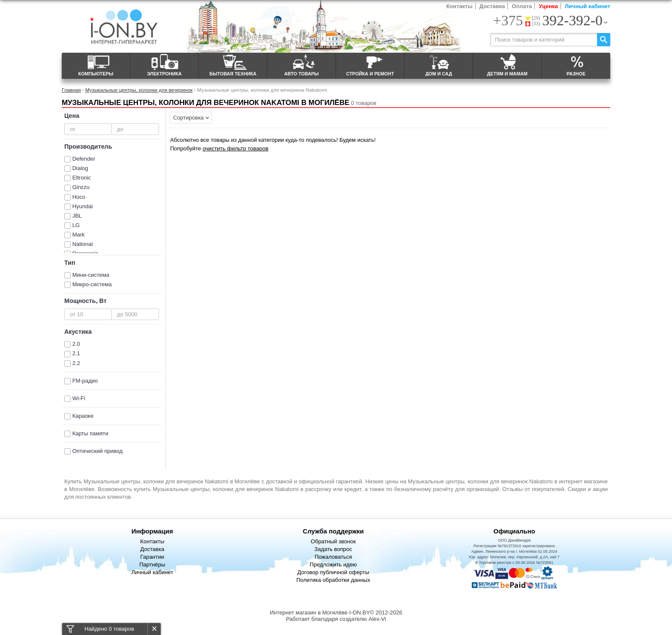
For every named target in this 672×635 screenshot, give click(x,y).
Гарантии (152, 557)
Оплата (522, 6)
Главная (71, 90)
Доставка (492, 6)
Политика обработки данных (333, 580)
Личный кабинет (588, 6)
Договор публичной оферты (333, 572)
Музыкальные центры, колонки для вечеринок (139, 90)
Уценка (548, 6)
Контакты (459, 6)
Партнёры (152, 565)
